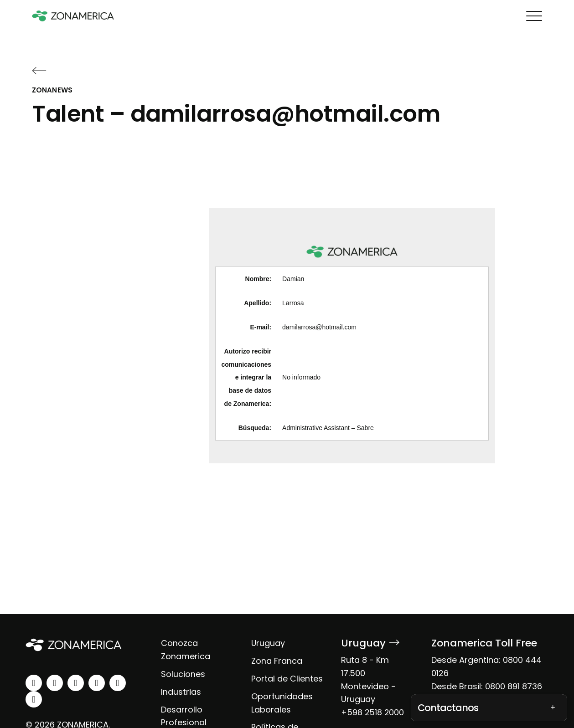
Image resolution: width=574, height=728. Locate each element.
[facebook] (76, 683)
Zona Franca (277, 661)
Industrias (181, 692)
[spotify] (118, 683)
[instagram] (55, 683)
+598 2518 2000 (373, 712)
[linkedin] (34, 683)
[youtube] (97, 683)
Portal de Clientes (287, 679)
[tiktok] (34, 699)
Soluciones (183, 674)
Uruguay (268, 643)
